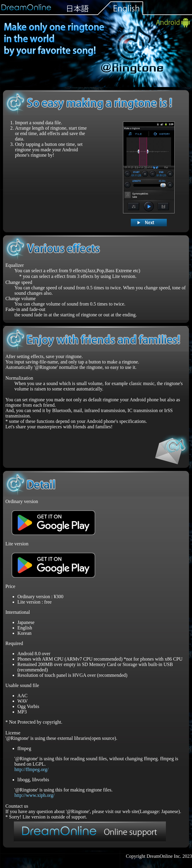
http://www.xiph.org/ (34, 795)
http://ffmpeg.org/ (31, 769)
